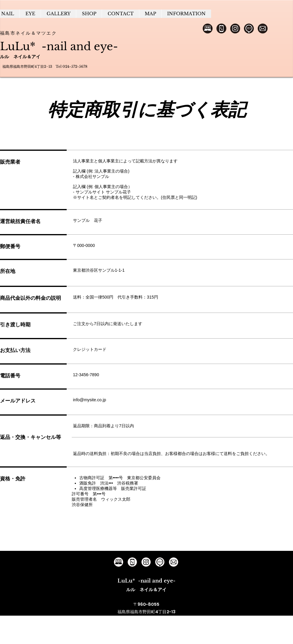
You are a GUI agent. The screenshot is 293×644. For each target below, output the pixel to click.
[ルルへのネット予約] (119, 562)
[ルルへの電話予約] (132, 562)
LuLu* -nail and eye (57, 46)
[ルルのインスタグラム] (146, 562)
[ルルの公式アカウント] (160, 562)
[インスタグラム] (235, 29)
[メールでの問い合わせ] (263, 29)
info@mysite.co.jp (90, 400)
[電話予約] (221, 29)
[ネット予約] (208, 29)
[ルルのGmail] (174, 562)
